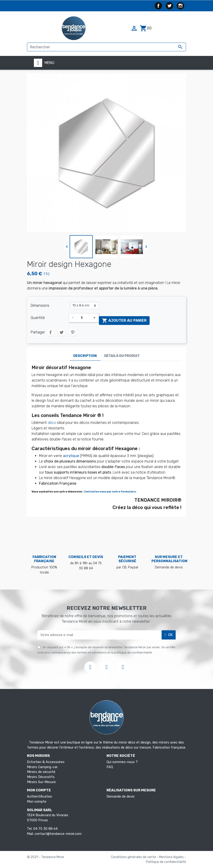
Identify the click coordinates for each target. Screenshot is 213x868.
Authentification (40, 797)
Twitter (169, 6)
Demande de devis (121, 797)
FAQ (110, 767)
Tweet (62, 332)
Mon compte (37, 802)
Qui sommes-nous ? (122, 762)
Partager (50, 332)
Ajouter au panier (124, 321)
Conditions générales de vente (134, 857)
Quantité (38, 318)
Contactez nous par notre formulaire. (110, 492)
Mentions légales (172, 857)
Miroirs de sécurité (41, 772)
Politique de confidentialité (166, 862)
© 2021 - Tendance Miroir (46, 857)
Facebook (158, 6)
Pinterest (73, 332)
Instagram (180, 6)
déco (52, 423)
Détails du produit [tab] (122, 356)
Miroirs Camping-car (42, 767)
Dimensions (40, 305)
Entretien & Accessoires (46, 762)
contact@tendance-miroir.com (58, 834)
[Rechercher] (106, 47)
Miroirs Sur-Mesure (41, 782)
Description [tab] (85, 356)
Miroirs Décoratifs (41, 777)
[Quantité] (83, 318)
